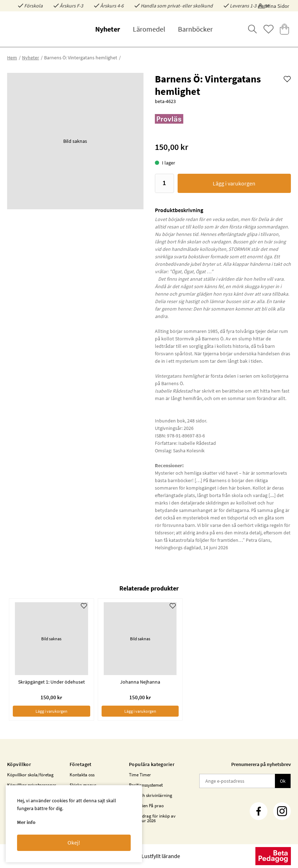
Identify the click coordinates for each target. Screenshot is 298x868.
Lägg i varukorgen (234, 183)
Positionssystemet (146, 785)
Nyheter (108, 29)
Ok (283, 781)
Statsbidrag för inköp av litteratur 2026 (152, 818)
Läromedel (149, 29)
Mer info (26, 822)
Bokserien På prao (146, 806)
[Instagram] (282, 811)
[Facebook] (259, 811)
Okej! (74, 842)
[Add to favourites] (287, 79)
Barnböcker (195, 29)
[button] (75, 141)
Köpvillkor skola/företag (30, 775)
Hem (12, 58)
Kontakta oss (82, 775)
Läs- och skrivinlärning (151, 795)
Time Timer (140, 775)
